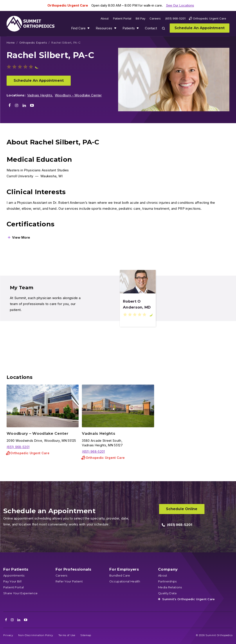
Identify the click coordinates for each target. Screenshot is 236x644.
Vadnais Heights (99, 433)
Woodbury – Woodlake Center (37, 433)
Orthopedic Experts (33, 43)
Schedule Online (182, 509)
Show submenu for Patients (138, 29)
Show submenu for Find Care (89, 29)
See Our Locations (180, 5)
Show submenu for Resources (116, 29)
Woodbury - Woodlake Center (78, 95)
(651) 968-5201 (18, 447)
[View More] (19, 237)
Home (11, 43)
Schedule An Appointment (39, 81)
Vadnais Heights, (40, 95)
